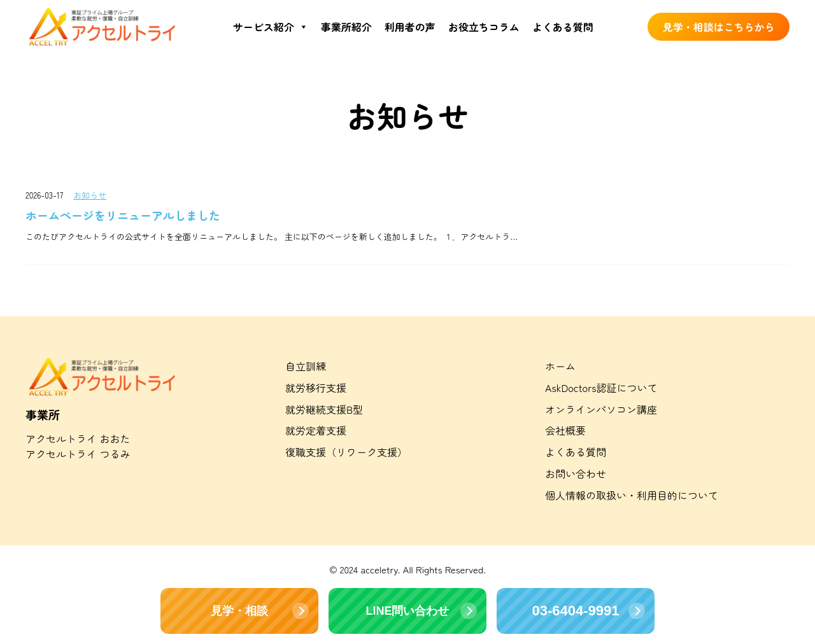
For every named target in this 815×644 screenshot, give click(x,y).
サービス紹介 (271, 27)
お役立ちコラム (484, 27)
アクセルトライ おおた (78, 438)
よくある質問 (563, 27)
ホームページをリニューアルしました (123, 215)
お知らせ (90, 195)
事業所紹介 (346, 27)
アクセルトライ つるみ (78, 454)
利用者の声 (410, 27)
